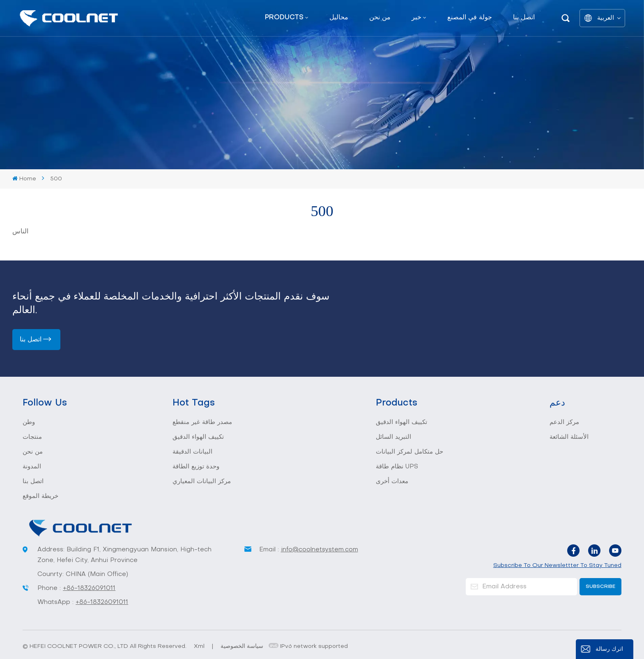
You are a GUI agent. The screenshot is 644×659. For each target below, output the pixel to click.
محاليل (339, 18)
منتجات (32, 437)
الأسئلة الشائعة (569, 437)
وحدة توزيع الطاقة (196, 467)
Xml (199, 646)
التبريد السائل (393, 437)
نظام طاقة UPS (397, 467)
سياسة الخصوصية (242, 646)
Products (284, 18)
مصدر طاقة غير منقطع (202, 422)
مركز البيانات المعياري (202, 482)
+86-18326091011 (89, 588)
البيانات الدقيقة (192, 452)
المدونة (32, 467)
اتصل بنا (524, 18)
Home (24, 179)
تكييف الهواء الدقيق (198, 437)
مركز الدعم (564, 422)
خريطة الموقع (40, 496)
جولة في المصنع (470, 18)
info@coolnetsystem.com (320, 550)
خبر (416, 18)
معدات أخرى (392, 482)
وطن (29, 422)
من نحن (380, 18)
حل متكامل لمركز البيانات (409, 452)
